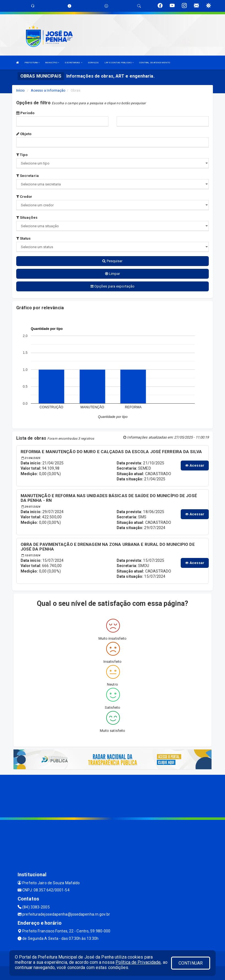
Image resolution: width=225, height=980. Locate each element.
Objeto (24, 134)
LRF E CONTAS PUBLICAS (119, 63)
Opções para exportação (113, 286)
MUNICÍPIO (52, 63)
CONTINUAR (191, 963)
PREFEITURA (32, 63)
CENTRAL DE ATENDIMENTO (155, 63)
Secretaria (28, 176)
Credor (24, 197)
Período (25, 113)
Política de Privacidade (138, 962)
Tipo (22, 155)
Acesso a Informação (48, 90)
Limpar (113, 274)
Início (21, 90)
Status (24, 238)
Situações (27, 217)
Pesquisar (112, 261)
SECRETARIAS (73, 63)
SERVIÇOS (93, 63)
